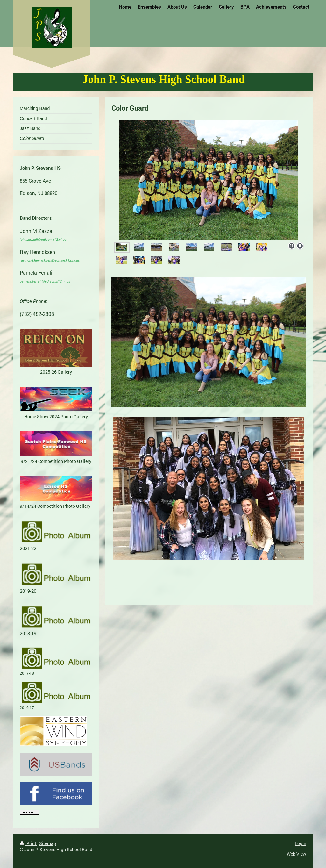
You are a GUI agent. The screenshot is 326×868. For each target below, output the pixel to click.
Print (28, 843)
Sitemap (48, 843)
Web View (297, 854)
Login (301, 843)
